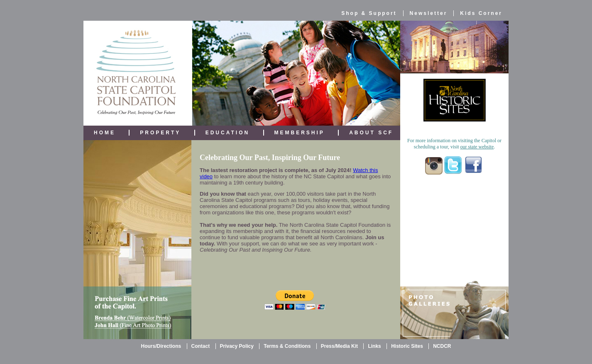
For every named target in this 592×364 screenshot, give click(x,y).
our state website (477, 147)
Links (374, 346)
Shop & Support (369, 13)
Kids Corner (481, 13)
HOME (105, 133)
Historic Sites (407, 346)
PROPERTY (160, 133)
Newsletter (429, 13)
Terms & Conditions (287, 346)
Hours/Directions (161, 346)
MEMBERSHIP (300, 133)
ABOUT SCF (371, 133)
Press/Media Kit (339, 346)
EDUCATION (228, 133)
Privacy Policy (237, 346)
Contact (201, 346)
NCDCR (442, 346)
